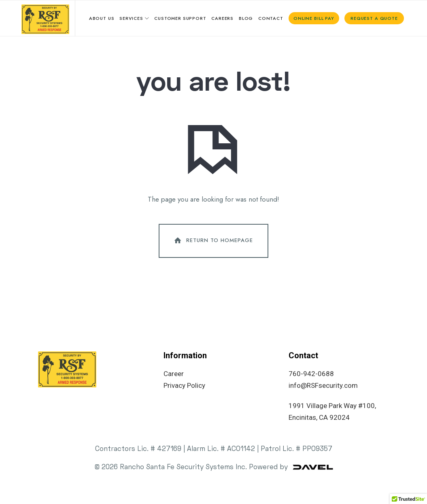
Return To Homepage (213, 244)
